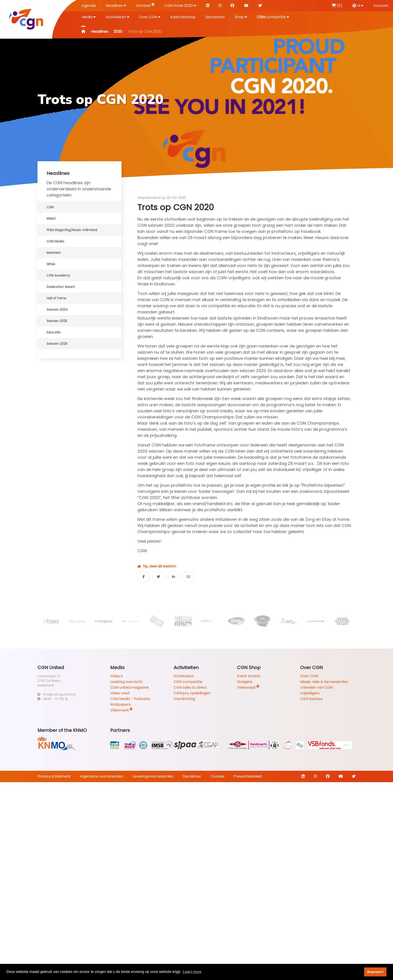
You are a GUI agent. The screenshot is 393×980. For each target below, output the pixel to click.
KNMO (51, 219)
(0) (337, 6)
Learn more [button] (192, 972)
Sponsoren (215, 17)
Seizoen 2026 (57, 344)
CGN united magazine (129, 687)
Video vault (120, 693)
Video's (116, 676)
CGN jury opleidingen (192, 693)
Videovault (121, 710)
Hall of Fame (56, 298)
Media (89, 17)
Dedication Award (61, 287)
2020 (118, 31)
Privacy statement (54, 776)
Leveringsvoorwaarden (153, 776)
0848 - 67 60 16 (53, 699)
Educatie (53, 332)
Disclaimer (192, 776)
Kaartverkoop (183, 17)
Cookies (217, 776)
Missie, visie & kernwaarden (324, 682)
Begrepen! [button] (375, 972)
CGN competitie (188, 682)
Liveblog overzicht (126, 682)
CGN (50, 207)
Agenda (89, 6)
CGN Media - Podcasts (130, 699)
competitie (273, 17)
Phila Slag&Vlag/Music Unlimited (72, 230)
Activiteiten (117, 17)
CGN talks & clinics (190, 687)
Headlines (116, 6)
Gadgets (245, 682)
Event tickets (249, 676)
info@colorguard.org (56, 694)
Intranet (145, 5)
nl (358, 6)
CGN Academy (58, 275)
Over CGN (150, 17)
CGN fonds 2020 (180, 6)
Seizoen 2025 (57, 321)
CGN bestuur (312, 699)
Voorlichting (184, 699)
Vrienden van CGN (316, 687)
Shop (241, 17)
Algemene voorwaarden (102, 776)
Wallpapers (121, 704)
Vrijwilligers (310, 693)
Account (381, 6)
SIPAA (51, 264)
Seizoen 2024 (57, 310)
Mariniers (54, 253)
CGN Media (55, 241)
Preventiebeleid (248, 776)
